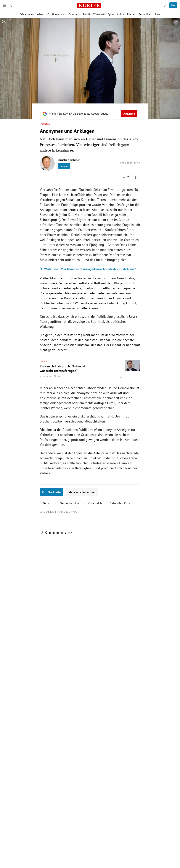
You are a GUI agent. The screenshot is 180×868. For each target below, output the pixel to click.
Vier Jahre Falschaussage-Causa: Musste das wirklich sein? (88, 269)
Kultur (121, 14)
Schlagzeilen (27, 14)
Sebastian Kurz (70, 503)
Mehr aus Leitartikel (82, 492)
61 (57, 376)
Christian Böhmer (69, 160)
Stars (157, 14)
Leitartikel (46, 124)
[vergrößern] (176, 22)
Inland (43, 361)
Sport (111, 14)
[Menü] (4, 5)
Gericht (48, 503)
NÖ (48, 14)
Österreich (74, 14)
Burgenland (59, 14)
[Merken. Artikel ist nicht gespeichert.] (136, 177)
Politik (87, 14)
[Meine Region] (11, 5)
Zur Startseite (51, 492)
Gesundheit (145, 14)
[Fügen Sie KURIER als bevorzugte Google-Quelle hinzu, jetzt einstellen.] (90, 114)
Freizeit (131, 14)
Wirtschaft (99, 14)
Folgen (64, 166)
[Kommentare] (126, 177)
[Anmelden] (166, 5)
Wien (40, 14)
